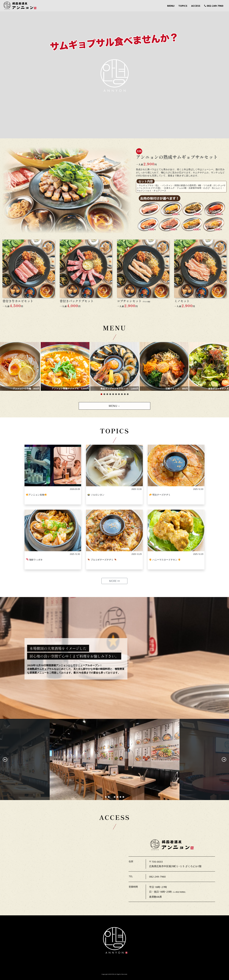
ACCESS (196, 6)
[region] (114, 759)
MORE (114, 581)
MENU (171, 6)
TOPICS (183, 6)
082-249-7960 (214, 6)
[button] (5, 366)
